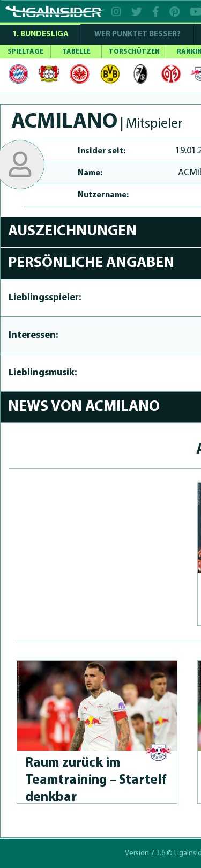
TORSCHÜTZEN (134, 52)
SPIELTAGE (25, 52)
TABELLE (76, 52)
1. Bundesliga (40, 35)
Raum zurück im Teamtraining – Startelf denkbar (96, 780)
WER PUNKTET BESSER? (137, 35)
